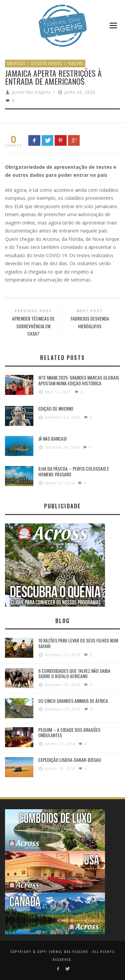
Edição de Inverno (56, 408)
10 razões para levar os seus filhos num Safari (78, 643)
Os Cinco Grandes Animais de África (73, 701)
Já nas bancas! (52, 438)
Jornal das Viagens (31, 92)
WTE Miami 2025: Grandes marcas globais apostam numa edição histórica (79, 380)
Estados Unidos (47, 63)
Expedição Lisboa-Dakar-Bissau (70, 760)
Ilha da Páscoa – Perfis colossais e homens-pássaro (74, 471)
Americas (16, 63)
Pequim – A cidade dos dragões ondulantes (69, 732)
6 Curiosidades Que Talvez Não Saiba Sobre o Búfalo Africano (74, 673)
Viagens (76, 63)
